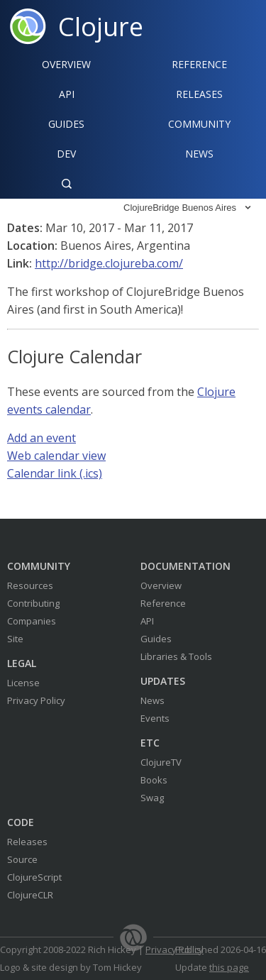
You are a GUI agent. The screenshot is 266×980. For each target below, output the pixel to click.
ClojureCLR (30, 895)
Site (15, 639)
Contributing (33, 603)
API (67, 94)
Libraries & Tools (176, 656)
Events (155, 718)
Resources (30, 585)
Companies (32, 621)
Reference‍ (199, 64)
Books (154, 780)
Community (199, 124)
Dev (66, 154)
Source (22, 859)
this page (229, 967)
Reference (163, 603)
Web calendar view (56, 456)
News (199, 154)
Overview (66, 64)
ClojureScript (34, 877)
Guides (66, 124)
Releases (199, 94)
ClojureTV (161, 762)
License (23, 683)
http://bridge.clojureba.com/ (109, 263)
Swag (152, 798)
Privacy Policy (36, 700)
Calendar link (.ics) (55, 473)
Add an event (41, 438)
